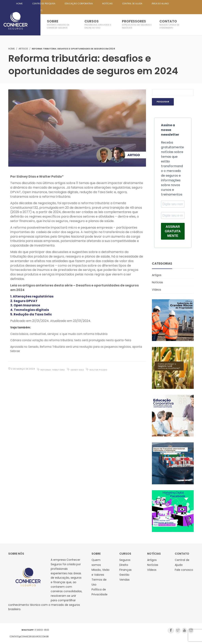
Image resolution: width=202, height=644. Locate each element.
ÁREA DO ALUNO (160, 4)
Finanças (125, 570)
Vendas (124, 580)
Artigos (23, 49)
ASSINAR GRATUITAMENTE (173, 231)
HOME (19, 4)
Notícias (157, 282)
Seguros (125, 560)
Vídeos (157, 290)
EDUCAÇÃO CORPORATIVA (79, 4)
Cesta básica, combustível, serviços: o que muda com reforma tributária (59, 334)
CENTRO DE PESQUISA (44, 4)
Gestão (124, 575)
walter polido (98, 370)
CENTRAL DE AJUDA (132, 4)
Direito (124, 565)
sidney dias (77, 370)
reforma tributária (53, 370)
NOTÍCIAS (107, 4)
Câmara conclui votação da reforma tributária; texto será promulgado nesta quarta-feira (71, 340)
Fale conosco (184, 570)
